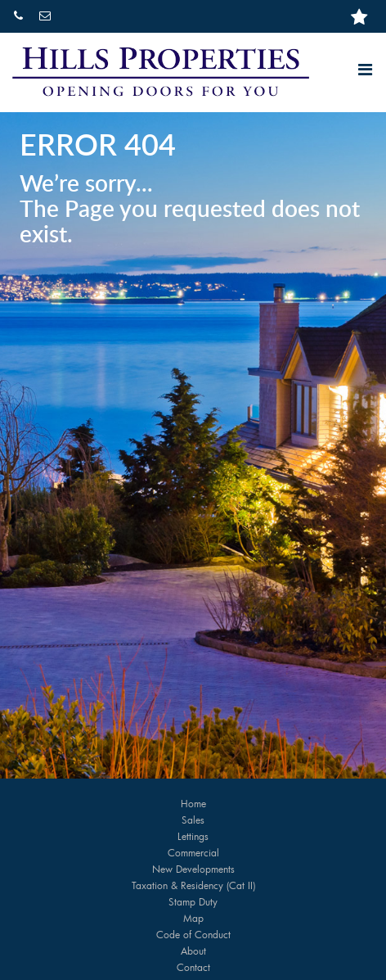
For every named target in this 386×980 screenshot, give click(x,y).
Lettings (193, 836)
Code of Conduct (193, 934)
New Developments (193, 869)
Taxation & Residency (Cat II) (193, 885)
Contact (193, 967)
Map (193, 918)
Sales (193, 820)
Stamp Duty (193, 901)
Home (193, 803)
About (193, 951)
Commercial (193, 852)
